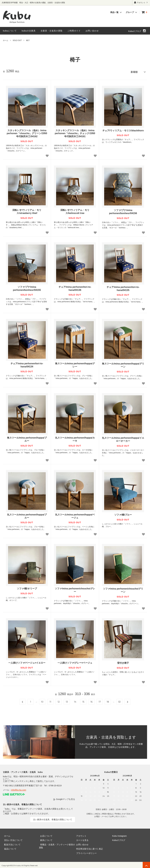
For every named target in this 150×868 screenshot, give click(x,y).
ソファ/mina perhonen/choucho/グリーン (123, 589)
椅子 (28, 40)
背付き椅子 (123, 662)
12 (59, 701)
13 (67, 701)
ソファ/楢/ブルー (123, 514)
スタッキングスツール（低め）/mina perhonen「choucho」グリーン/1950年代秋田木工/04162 (27, 132)
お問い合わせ (92, 31)
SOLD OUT (17, 40)
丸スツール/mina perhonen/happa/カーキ (75, 438)
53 (119, 701)
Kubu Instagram (118, 835)
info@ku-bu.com (19, 789)
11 (50, 701)
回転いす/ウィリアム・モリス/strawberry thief (27, 211)
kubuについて (10, 31)
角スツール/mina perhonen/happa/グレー (75, 364)
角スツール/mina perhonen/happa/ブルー (27, 438)
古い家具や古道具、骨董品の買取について (53, 818)
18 (108, 701)
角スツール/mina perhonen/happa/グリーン (123, 364)
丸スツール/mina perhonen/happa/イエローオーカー (123, 438)
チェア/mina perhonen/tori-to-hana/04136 (75, 287)
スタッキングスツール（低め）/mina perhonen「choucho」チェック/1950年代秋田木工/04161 (75, 132)
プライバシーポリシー (85, 852)
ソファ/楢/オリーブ (27, 588)
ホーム (6, 40)
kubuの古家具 (29, 31)
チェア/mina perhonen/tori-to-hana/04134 (27, 364)
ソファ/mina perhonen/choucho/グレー (75, 589)
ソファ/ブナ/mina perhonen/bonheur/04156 (123, 211)
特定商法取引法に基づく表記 (88, 848)
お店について (45, 835)
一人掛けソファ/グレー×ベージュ (75, 662)
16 (91, 701)
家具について (45, 839)
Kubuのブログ (135, 31)
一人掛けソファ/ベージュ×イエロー (27, 662)
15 (83, 701)
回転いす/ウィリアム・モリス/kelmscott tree (75, 211)
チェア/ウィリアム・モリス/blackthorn (123, 129)
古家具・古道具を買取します (111, 736)
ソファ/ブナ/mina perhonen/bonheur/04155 (27, 287)
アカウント (141, 2)
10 (42, 701)
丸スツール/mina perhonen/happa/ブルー (27, 515)
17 (100, 701)
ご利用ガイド (74, 31)
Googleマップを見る (66, 798)
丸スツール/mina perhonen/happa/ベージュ (75, 515)
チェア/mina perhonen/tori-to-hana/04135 (123, 288)
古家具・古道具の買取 (52, 31)
